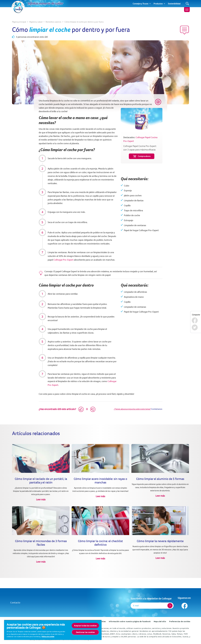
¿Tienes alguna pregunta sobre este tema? (132, 409)
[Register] (170, 606)
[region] (53, 630)
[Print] (158, 102)
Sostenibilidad (174, 4)
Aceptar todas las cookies (85, 626)
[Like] (81, 409)
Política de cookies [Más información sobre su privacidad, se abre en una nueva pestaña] (48, 636)
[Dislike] (93, 409)
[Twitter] (195, 327)
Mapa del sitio (160, 621)
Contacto (15, 602)
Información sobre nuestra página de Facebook (130, 621)
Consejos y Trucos (140, 4)
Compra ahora (142, 156)
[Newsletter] (187, 10)
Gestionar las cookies (85, 632)
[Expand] (150, 4)
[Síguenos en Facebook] (184, 605)
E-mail (136, 606)
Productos (158, 4)
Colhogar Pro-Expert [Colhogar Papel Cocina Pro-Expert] (64, 260)
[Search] (187, 4)
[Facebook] (195, 320)
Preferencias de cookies (180, 621)
